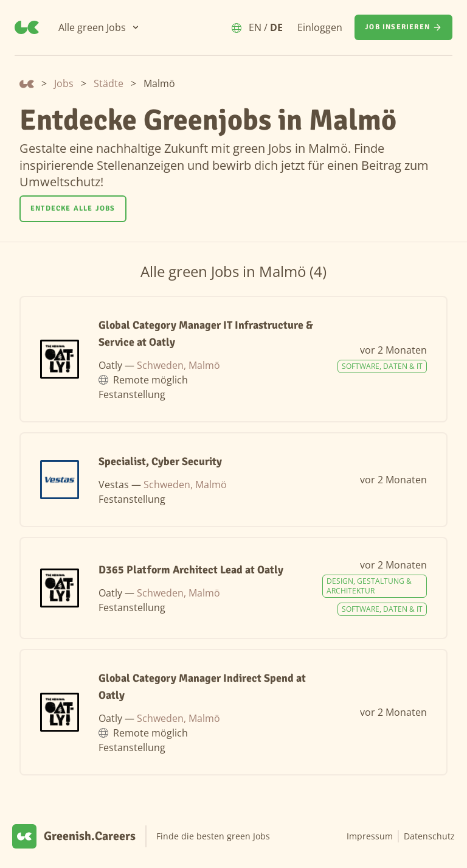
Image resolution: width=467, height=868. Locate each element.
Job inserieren (403, 27)
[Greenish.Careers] (27, 27)
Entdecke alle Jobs (73, 208)
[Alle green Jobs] (99, 27)
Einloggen (320, 27)
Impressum (370, 836)
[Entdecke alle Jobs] (73, 209)
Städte (109, 83)
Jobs (64, 83)
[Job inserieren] (403, 27)
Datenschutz (429, 836)
